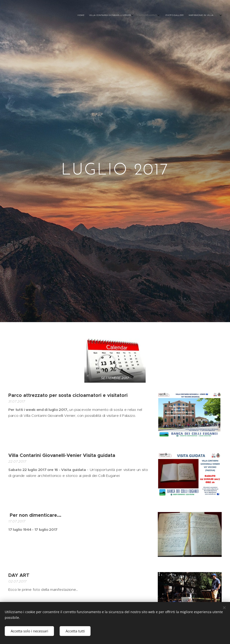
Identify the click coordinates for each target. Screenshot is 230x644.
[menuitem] (182, 15)
